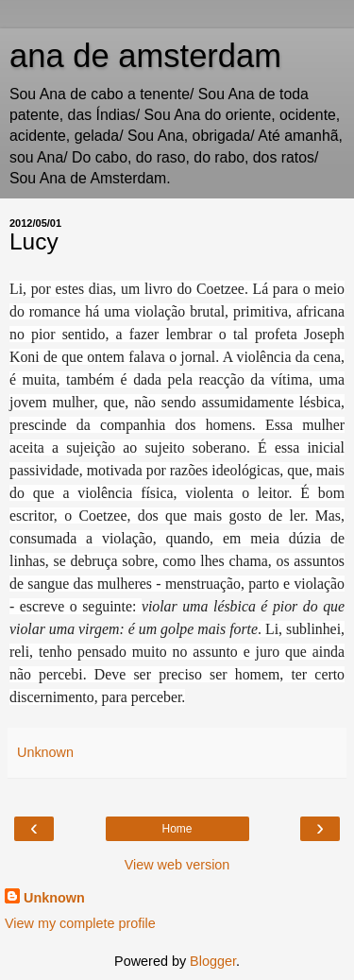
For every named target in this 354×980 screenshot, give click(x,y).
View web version (177, 865)
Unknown (54, 898)
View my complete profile (80, 923)
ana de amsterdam (145, 56)
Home (177, 829)
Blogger (213, 961)
